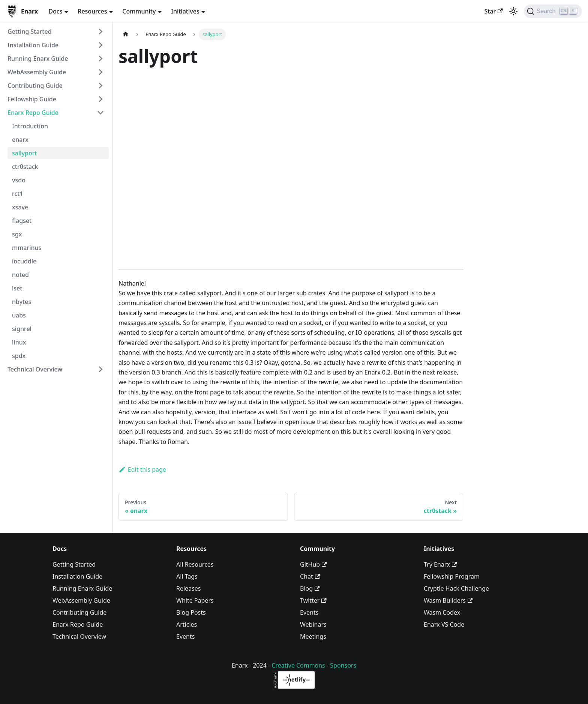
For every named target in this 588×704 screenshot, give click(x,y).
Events (185, 636)
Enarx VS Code (444, 624)
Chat (310, 576)
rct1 (18, 194)
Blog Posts (191, 612)
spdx (19, 356)
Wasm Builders (448, 600)
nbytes (22, 302)
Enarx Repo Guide (33, 113)
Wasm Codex (442, 612)
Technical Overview (35, 369)
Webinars (313, 624)
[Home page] (126, 34)
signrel (22, 329)
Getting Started (30, 32)
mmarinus (27, 248)
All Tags (187, 576)
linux (19, 342)
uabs (19, 315)
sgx (17, 234)
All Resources (195, 564)
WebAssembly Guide (37, 72)
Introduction (30, 126)
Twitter (313, 600)
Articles (187, 624)
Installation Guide (33, 45)
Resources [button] (92, 11)
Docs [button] (55, 11)
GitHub (313, 564)
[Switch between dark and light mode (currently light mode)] (513, 11)
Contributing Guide (35, 86)
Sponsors (343, 665)
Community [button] (139, 11)
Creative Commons (298, 665)
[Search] (553, 11)
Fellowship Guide (32, 99)
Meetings (313, 636)
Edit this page (142, 469)
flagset (22, 221)
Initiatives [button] (185, 11)
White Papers (195, 600)
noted (20, 275)
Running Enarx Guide (38, 59)
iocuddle (24, 261)
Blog (310, 588)
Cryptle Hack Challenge (456, 588)
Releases (188, 588)
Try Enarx (440, 564)
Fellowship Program (452, 576)
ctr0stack (25, 167)
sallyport (25, 153)
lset (17, 288)
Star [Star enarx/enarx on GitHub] (493, 11)
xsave (20, 207)
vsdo (19, 180)
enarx (20, 140)
